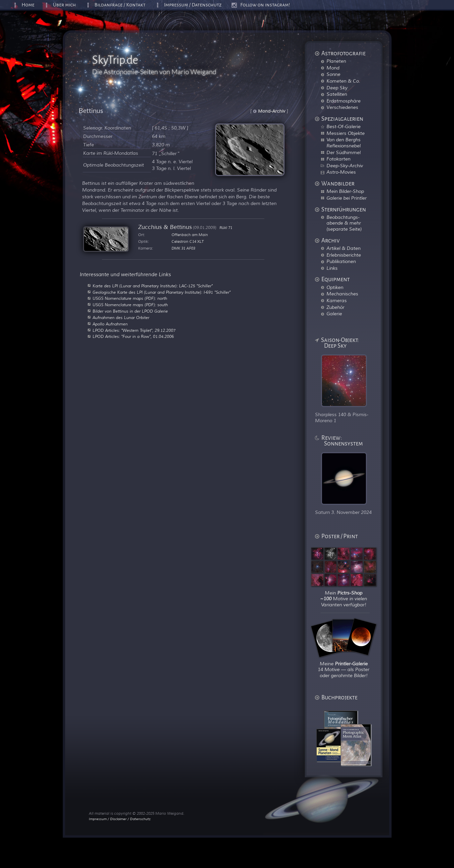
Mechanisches (342, 294)
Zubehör (335, 307)
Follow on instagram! (265, 5)
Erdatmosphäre (343, 101)
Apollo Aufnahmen (110, 324)
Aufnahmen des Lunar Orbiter (121, 318)
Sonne (333, 74)
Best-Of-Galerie (343, 126)
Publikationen (341, 261)
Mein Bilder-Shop (345, 191)
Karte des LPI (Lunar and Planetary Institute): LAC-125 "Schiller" (153, 286)
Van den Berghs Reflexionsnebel (343, 143)
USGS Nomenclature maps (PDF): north (130, 298)
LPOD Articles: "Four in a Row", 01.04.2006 (133, 337)
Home (28, 5)
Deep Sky (337, 88)
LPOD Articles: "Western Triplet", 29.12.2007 (134, 330)
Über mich (64, 5)
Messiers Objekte (345, 133)
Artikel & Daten (343, 248)
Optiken (335, 287)
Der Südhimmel (343, 152)
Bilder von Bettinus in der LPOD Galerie (130, 311)
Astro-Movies (341, 172)
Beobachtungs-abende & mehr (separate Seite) (344, 223)
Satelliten (337, 94)
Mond (333, 68)
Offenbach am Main (190, 235)
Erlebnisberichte (344, 255)
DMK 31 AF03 (183, 248)
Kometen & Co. (343, 81)
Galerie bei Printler (346, 198)
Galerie (334, 314)
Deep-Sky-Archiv (345, 166)
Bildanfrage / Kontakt (120, 5)
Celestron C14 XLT (188, 241)
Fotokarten (338, 159)
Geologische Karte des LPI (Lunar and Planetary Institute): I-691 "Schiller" (162, 292)
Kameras (337, 300)
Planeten (336, 61)
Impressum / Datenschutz (193, 5)
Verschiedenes (342, 107)
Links (332, 268)
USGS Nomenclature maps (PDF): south (130, 305)
